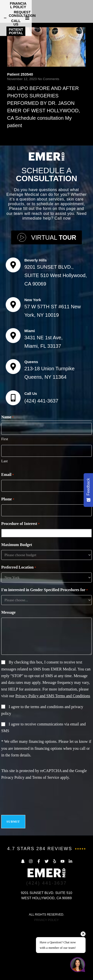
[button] (89, 10)
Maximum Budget (17, 598)
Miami (30, 384)
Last (4, 515)
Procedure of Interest (20, 577)
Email (8, 528)
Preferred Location (19, 621)
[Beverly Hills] (13, 318)
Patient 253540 (20, 128)
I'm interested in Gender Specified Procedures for (45, 644)
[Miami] (13, 389)
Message (8, 666)
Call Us (31, 447)
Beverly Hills (35, 314)
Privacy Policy (13, 831)
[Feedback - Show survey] (88, 490)
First (5, 492)
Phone (8, 553)
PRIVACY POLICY (46, 974)
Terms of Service (46, 831)
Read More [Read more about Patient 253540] (17, 188)
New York (33, 353)
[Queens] (13, 420)
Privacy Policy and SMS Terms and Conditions (53, 749)
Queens (31, 415)
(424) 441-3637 (41, 454)
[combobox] (48, 587)
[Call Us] (13, 451)
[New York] (13, 358)
